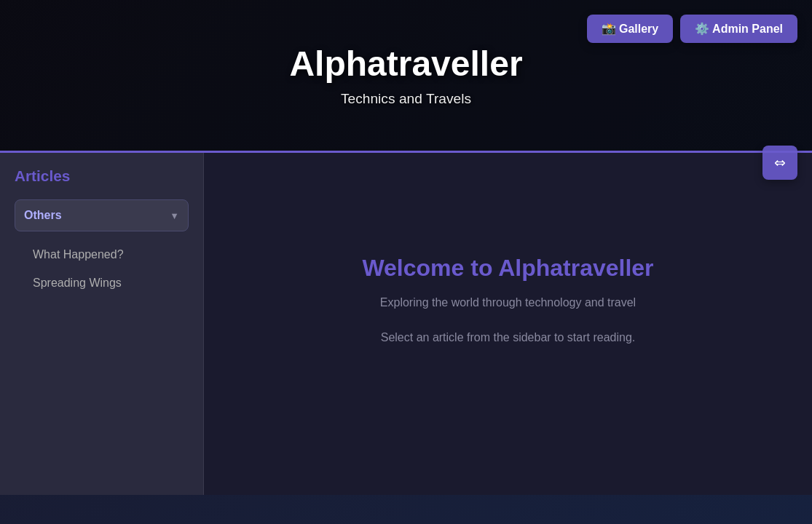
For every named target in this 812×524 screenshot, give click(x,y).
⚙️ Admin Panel (739, 29)
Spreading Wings (77, 283)
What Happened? (78, 254)
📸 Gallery (630, 29)
